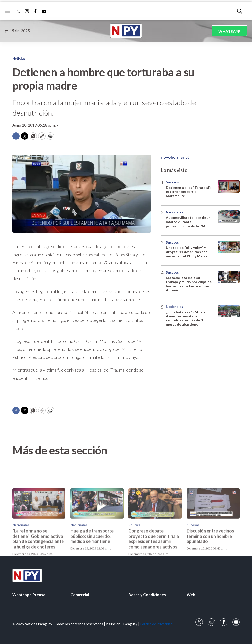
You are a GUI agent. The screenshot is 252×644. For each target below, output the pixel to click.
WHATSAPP (229, 31)
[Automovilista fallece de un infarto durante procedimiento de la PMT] (229, 217)
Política (134, 554)
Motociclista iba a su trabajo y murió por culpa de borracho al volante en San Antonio (189, 284)
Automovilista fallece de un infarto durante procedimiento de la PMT (188, 222)
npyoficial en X (175, 157)
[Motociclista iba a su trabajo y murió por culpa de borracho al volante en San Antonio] (229, 277)
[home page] (126, 31)
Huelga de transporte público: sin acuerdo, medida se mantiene (92, 565)
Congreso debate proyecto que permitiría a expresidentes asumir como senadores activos (154, 567)
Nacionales (174, 212)
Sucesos (172, 182)
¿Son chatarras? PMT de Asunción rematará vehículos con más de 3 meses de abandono (186, 318)
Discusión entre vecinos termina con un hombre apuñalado (210, 565)
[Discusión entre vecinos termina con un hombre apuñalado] (213, 532)
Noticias (19, 58)
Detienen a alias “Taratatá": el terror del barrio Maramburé (189, 192)
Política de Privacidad (156, 624)
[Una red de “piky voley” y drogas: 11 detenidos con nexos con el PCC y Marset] (229, 247)
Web (191, 595)
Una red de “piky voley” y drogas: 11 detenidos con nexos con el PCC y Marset (188, 252)
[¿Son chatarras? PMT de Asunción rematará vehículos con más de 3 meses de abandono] (229, 311)
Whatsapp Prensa (29, 595)
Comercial (80, 595)
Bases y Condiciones (147, 595)
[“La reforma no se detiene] (39, 532)
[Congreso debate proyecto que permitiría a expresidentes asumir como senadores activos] (155, 532)
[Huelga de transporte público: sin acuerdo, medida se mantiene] (97, 532)
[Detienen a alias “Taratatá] (229, 187)
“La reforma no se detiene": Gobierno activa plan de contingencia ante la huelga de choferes (38, 567)
